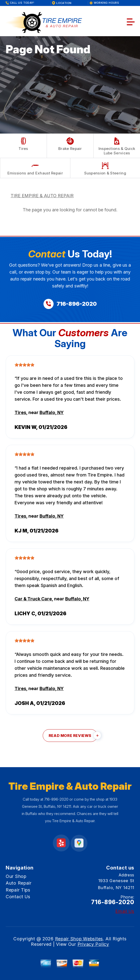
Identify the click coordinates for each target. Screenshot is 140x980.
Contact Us (18, 897)
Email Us (125, 911)
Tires (20, 412)
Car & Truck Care (33, 599)
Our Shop (16, 876)
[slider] (24, 365)
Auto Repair (19, 883)
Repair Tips (18, 890)
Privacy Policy (93, 944)
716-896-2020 (56, 799)
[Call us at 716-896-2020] (70, 304)
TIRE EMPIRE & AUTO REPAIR (42, 196)
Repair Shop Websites (79, 939)
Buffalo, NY (52, 412)
